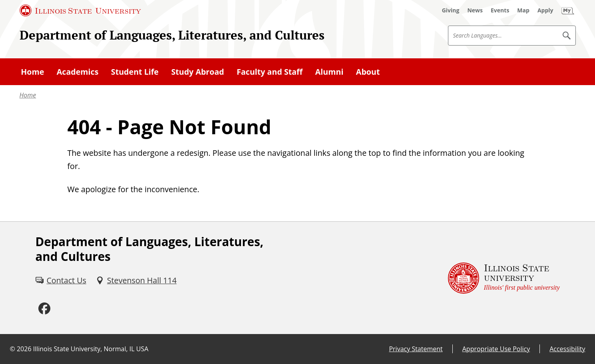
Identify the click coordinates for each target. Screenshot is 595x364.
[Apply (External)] (545, 10)
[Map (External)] (523, 10)
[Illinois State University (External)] (80, 10)
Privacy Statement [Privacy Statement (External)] (416, 349)
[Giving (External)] (451, 10)
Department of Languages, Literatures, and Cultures (172, 35)
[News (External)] (475, 10)
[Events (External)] (500, 10)
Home (28, 95)
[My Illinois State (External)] (568, 10)
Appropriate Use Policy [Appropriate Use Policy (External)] (496, 349)
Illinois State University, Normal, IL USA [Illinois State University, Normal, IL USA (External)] (91, 349)
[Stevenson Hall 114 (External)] (136, 280)
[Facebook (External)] (44, 309)
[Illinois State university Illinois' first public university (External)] (504, 278)
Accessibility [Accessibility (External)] (567, 349)
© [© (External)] (13, 349)
